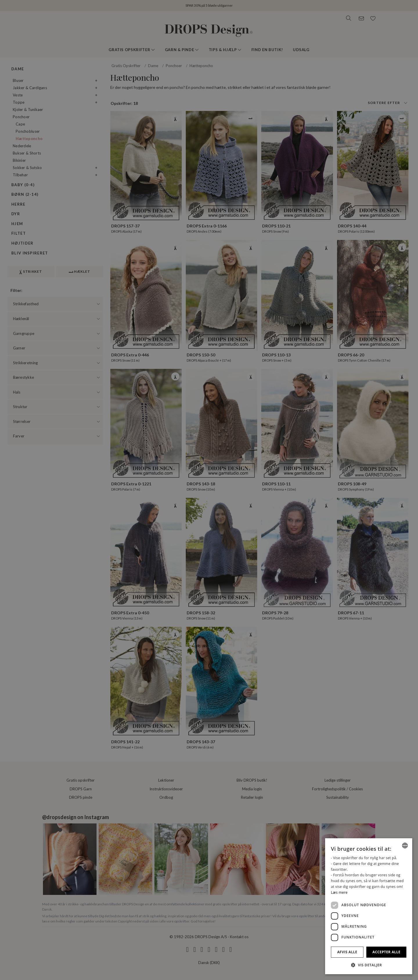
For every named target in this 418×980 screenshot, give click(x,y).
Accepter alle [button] (386, 952)
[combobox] (405, 846)
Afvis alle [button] (347, 952)
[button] (369, 965)
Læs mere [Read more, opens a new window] (339, 892)
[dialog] (369, 906)
